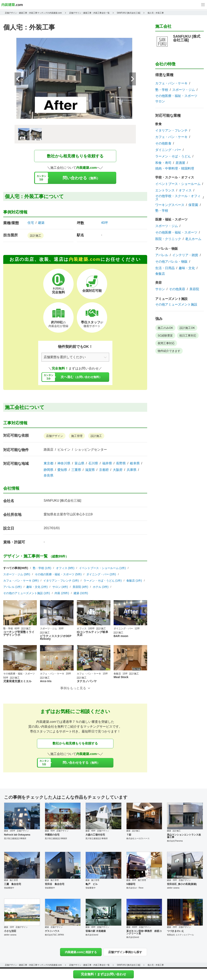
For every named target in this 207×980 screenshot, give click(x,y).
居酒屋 (180, 163)
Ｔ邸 (129, 835)
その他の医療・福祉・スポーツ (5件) (58, 574)
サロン (160, 101)
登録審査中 (9, 888)
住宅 (31, 223)
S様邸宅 (131, 884)
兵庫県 (132, 470)
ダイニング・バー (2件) (101, 574)
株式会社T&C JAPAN (54, 935)
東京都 (49, 463)
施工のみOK (165, 328)
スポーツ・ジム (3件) (17, 574)
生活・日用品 (165, 268)
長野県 (121, 463)
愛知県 (62, 470)
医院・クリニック (168, 239)
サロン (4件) (60, 587)
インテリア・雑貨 (185, 255)
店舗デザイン (55, 436)
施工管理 (77, 436)
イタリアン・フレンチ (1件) (61, 581)
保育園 (193, 205)
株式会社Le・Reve (135, 888)
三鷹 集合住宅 (13, 884)
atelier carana (173, 888)
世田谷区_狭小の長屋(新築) (182, 884)
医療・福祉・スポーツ (171, 219)
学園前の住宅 (52, 835)
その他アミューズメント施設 (176, 305)
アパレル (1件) (12, 587)
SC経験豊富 (165, 336)
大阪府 (118, 470)
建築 (41, 223)
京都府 (104, 470)
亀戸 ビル (92, 884)
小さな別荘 (10, 931)
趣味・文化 (187, 268)
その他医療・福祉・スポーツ (176, 96)
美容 (158, 283)
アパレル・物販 (167, 249)
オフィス (185, 190)
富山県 (79, 463)
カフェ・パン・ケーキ (171, 83)
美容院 (194, 289)
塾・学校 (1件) (42, 568)
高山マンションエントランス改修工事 (184, 836)
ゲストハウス (52, 931)
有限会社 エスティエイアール (180, 935)
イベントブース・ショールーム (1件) (102, 568)
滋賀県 (90, 470)
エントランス (165, 190)
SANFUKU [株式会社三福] (62, 501)
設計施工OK (187, 328)
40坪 (105, 223)
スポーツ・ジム (184, 90)
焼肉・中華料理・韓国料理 (175, 169)
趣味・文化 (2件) (37, 587)
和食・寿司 (163, 163)
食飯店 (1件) (134, 581)
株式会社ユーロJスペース (138, 838)
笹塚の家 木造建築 (96, 931)
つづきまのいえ (175, 931)
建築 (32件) (81, 593)
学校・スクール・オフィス (175, 177)
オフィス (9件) (65, 568)
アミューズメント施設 (171, 299)
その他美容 (177, 289)
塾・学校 (162, 90)
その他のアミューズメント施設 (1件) (27, 593)
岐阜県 (135, 463)
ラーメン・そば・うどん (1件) (103, 581)
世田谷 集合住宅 (55, 884)
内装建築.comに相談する (81, 952)
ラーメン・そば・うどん (173, 156)
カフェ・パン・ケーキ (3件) (21, 581)
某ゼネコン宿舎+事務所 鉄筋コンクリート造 (144, 932)
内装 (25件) (62, 593)
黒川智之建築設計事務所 (15, 838)
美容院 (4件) (80, 587)
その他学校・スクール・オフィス (178, 198)
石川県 (93, 463)
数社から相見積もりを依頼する (75, 156)
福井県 (107, 463)
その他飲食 (163, 143)
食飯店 (160, 274)
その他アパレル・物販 (171, 262)
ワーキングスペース (170, 205)
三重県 (76, 470)
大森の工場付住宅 (95, 835)
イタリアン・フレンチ (171, 131)
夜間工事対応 (166, 343)
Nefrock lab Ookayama (17, 835)
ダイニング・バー (168, 150)
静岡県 (49, 470)
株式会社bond (92, 935)
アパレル (162, 255)
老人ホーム (193, 239)
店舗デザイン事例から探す (125, 952)
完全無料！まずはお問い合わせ (103, 974)
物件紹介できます (169, 351)
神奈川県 (64, 463)
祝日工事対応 (188, 336)
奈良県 (49, 476)
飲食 (158, 124)
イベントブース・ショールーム (178, 184)
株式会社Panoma (175, 841)
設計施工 (36, 236)
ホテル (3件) (101, 587)
